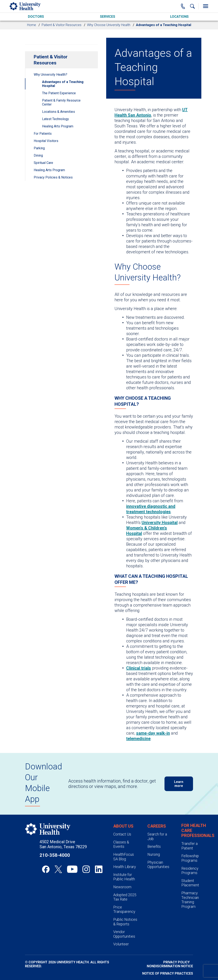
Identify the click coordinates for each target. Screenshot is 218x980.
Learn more (179, 784)
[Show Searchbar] (192, 6)
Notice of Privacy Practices (168, 973)
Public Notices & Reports (125, 922)
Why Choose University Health (109, 25)
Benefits (154, 846)
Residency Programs (190, 871)
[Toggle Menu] (206, 6)
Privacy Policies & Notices (53, 177)
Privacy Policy (176, 962)
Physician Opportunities (158, 865)
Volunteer (121, 944)
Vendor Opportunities (124, 934)
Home (32, 25)
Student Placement (190, 883)
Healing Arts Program (58, 126)
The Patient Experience (59, 93)
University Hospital (160, 523)
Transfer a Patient (189, 846)
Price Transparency (124, 909)
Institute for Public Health (124, 877)
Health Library (125, 867)
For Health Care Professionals (198, 830)
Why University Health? (50, 75)
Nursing (154, 854)
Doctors (36, 17)
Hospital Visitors (46, 141)
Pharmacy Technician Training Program (190, 900)
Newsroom (122, 887)
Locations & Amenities (59, 112)
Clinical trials (139, 668)
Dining (38, 155)
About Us (123, 826)
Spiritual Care (43, 163)
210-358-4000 (55, 855)
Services (108, 17)
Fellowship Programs (190, 858)
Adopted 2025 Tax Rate (125, 897)
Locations (179, 17)
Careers (157, 826)
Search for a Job (157, 836)
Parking (39, 148)
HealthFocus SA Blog (124, 857)
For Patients (43, 134)
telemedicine (138, 739)
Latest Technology (55, 119)
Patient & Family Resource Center (61, 102)
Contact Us (122, 834)
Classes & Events (121, 844)
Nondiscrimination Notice (170, 966)
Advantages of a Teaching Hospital (63, 84)
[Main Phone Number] (183, 6)
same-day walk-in (153, 733)
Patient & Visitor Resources (62, 25)
